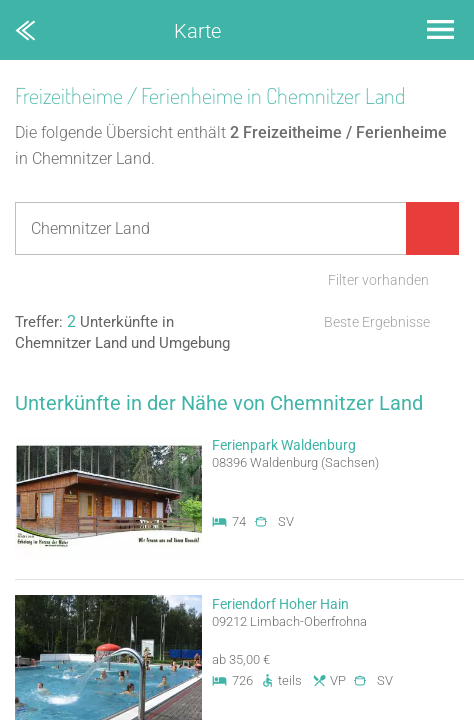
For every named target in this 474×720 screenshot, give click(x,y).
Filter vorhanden (378, 280)
